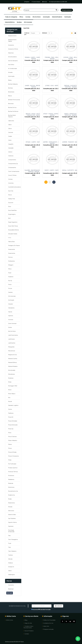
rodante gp (11, 495)
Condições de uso (48, 623)
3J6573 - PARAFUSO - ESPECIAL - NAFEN (71, 115)
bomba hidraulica (13, 84)
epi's (9, 218)
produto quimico (13, 468)
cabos (10, 125)
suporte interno (12, 522)
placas (10, 444)
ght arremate (28, 22)
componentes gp (13, 164)
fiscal (10, 273)
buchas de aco (12, 107)
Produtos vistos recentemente (28, 627)
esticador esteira (13, 234)
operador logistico (13, 405)
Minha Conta (9, 620)
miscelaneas (11, 374)
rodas (10, 499)
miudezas (11, 378)
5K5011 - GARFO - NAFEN (52, 170)
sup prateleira (12, 518)
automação (46, 17)
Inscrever (35, 610)
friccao (10, 288)
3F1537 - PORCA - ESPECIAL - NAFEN (52, 115)
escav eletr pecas (13, 226)
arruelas (10, 72)
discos (10, 195)
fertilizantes (11, 261)
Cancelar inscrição (45, 610)
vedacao (10, 563)
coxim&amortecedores (14, 187)
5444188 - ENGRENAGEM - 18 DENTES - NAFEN (34, 171)
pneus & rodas (12, 452)
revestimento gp (13, 491)
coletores (11, 156)
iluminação (68, 17)
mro (9, 398)
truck (10, 543)
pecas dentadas (13, 421)
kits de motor (37, 17)
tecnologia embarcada (11, 531)
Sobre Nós (46, 626)
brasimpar (11, 589)
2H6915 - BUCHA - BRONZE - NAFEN (34, 86)
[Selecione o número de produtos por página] (50, 33)
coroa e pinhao (12, 175)
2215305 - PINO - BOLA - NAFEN (71, 58)
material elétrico (10, 22)
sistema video (12, 515)
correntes (11, 183)
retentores (11, 487)
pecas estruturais (13, 425)
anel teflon (11, 65)
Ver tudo (10, 593)
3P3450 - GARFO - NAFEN (34, 142)
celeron (10, 152)
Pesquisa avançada (48, 629)
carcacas (11, 132)
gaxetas (10, 292)
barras (10, 80)
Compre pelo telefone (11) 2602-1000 (58, 2)
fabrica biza (11, 242)
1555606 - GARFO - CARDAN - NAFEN (34, 58)
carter (10, 140)
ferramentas (12, 253)
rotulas (10, 507)
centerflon (11, 585)
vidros (10, 571)
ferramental (11, 249)
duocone (11, 203)
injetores (11, 316)
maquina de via (12, 355)
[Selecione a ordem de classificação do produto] (35, 33)
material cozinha (13, 359)
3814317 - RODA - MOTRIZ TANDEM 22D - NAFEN (34, 115)
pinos (10, 433)
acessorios (11, 45)
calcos (10, 129)
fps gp (10, 281)
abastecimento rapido (12, 40)
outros (10, 409)
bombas (19, 22)
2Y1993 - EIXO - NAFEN (52, 86)
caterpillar (11, 148)
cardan (10, 136)
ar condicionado (13, 69)
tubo (10, 547)
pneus (10, 448)
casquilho (11, 144)
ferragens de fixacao (14, 246)
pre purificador (12, 464)
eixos (10, 207)
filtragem (11, 265)
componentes (12, 160)
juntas (10, 327)
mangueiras (11, 347)
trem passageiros (13, 539)
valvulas (10, 559)
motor (10, 390)
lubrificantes (12, 343)
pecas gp (11, 429)
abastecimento (12, 36)
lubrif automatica (13, 335)
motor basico (12, 394)
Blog (25, 620)
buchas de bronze (13, 111)
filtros (21, 17)
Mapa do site (28, 623)
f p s (10, 238)
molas (10, 382)
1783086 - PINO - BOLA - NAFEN (52, 58)
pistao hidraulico (13, 440)
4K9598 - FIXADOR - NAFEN (71, 142)
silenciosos (11, 511)
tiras (9, 536)
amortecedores (12, 57)
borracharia (11, 92)
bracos (10, 96)
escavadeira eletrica (13, 230)
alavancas (11, 53)
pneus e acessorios (13, 456)
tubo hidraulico (12, 551)
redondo (11, 483)
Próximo (54, 182)
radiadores (11, 479)
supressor (11, 526)
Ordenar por (27, 34)
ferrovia (10, 257)
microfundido (12, 370)
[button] (11, 17)
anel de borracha (13, 61)
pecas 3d (11, 417)
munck (10, 401)
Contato (26, 634)
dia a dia (11, 191)
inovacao (11, 320)
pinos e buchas (12, 437)
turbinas (10, 555)
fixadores (11, 277)
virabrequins (11, 575)
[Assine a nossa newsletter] (42, 606)
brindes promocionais (14, 100)
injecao (10, 312)
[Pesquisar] (41, 10)
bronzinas (11, 104)
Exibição (45, 33)
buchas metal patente (12, 116)
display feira (12, 199)
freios (10, 284)
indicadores (11, 308)
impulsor (11, 304)
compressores (12, 168)
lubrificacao (11, 339)
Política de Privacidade (49, 620)
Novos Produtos (29, 631)
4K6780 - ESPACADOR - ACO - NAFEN (52, 143)
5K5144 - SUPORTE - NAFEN (71, 170)
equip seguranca (13, 222)
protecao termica (13, 472)
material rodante (57, 17)
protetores (11, 476)
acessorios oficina (13, 49)
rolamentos (11, 503)
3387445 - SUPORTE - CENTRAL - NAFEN (71, 86)
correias (28, 17)
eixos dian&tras (12, 210)
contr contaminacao (14, 171)
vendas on (11, 567)
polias (10, 460)
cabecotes (11, 121)
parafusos (11, 413)
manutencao (12, 351)
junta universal (12, 323)
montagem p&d (13, 386)
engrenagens (12, 214)
